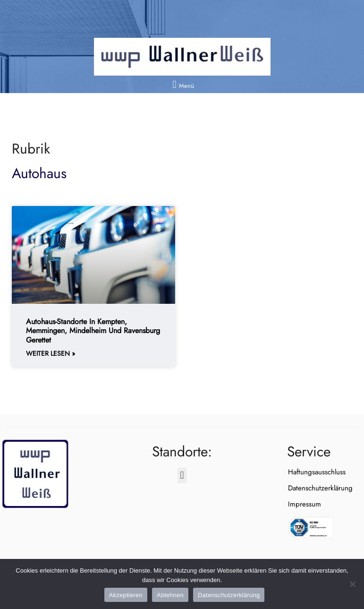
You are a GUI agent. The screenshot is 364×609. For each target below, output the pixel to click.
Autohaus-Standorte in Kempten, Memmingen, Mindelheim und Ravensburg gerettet (93, 330)
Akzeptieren (126, 595)
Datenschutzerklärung (319, 488)
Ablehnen (170, 595)
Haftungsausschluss (316, 472)
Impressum (304, 504)
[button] (182, 84)
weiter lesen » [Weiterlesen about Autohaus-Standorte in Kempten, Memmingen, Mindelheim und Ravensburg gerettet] (51, 354)
